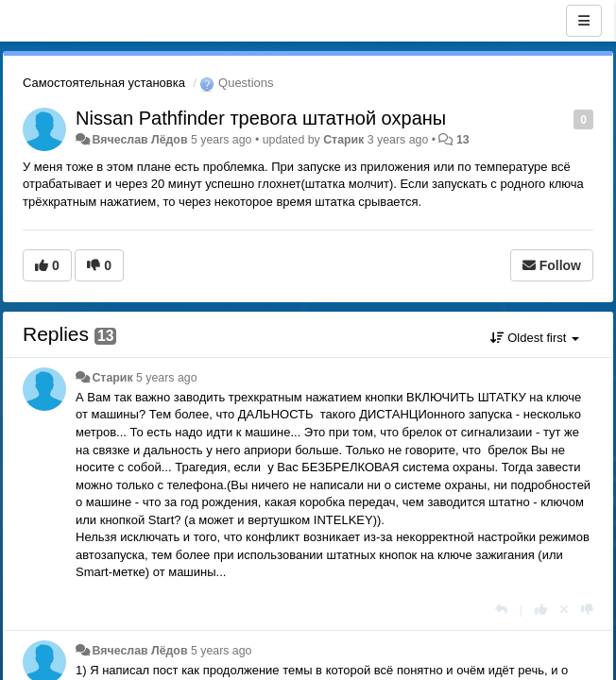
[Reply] (501, 610)
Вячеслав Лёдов (139, 140)
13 (463, 140)
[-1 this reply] (587, 610)
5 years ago (167, 378)
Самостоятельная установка (104, 83)
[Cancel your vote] (564, 610)
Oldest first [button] (535, 338)
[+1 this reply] (541, 610)
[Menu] (584, 21)
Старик (343, 140)
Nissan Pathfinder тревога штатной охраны (261, 118)
